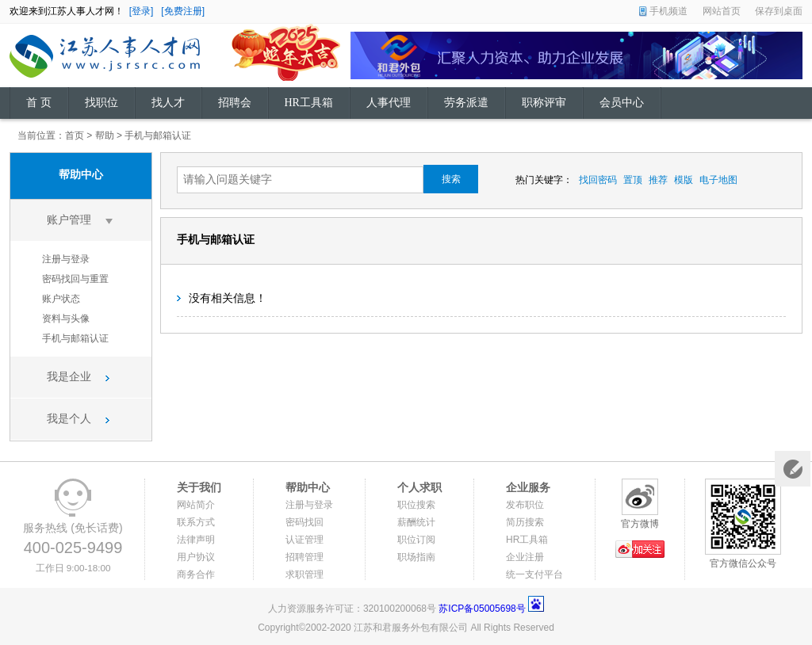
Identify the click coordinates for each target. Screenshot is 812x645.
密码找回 (304, 522)
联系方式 (196, 522)
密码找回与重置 (75, 279)
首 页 (39, 103)
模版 (684, 180)
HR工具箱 (309, 103)
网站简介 (196, 505)
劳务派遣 (466, 103)
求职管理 (304, 574)
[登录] (142, 11)
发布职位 (525, 505)
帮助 (105, 135)
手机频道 (668, 11)
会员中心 (622, 103)
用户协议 (196, 557)
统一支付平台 (534, 574)
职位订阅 (416, 540)
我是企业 (69, 377)
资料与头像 (66, 319)
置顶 (633, 180)
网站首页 (722, 11)
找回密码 (598, 180)
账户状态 (61, 299)
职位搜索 (416, 505)
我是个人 (69, 419)
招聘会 (235, 103)
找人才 (168, 103)
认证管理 (304, 540)
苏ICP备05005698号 (482, 609)
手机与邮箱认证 (158, 135)
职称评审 (544, 103)
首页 (75, 135)
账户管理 (69, 220)
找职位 (101, 103)
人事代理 (389, 103)
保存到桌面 (779, 11)
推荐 (658, 180)
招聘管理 (304, 557)
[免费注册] (183, 11)
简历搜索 (525, 522)
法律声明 (196, 540)
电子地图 (718, 180)
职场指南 (416, 557)
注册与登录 (66, 259)
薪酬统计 (416, 522)
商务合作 (196, 574)
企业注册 (525, 557)
